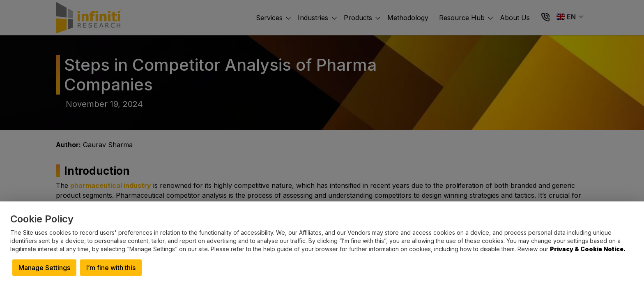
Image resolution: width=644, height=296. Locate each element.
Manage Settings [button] (44, 268)
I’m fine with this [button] (111, 268)
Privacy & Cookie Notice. (588, 249)
